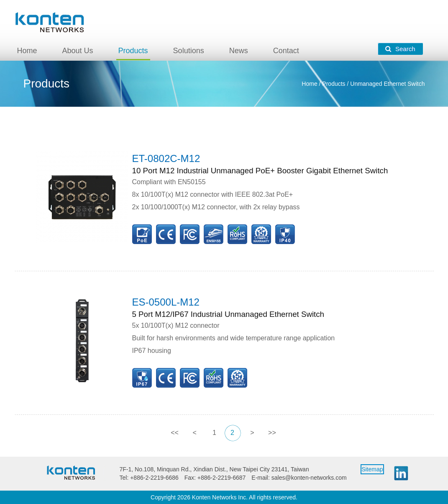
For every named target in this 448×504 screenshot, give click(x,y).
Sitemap (372, 469)
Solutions (189, 51)
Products (133, 51)
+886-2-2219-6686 (154, 478)
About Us (78, 51)
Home (27, 51)
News (239, 51)
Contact (286, 51)
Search (400, 49)
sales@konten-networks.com (309, 478)
